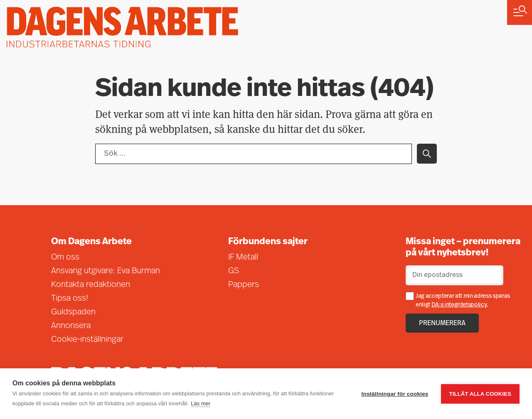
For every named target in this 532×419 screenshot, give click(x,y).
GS (234, 271)
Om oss (65, 257)
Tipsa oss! (70, 299)
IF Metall (243, 257)
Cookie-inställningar (87, 340)
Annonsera (71, 326)
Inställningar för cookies (395, 394)
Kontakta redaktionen (91, 285)
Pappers (244, 285)
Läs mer (201, 403)
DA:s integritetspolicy (459, 305)
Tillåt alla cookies (480, 394)
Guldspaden (73, 312)
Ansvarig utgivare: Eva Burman (106, 271)
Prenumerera (442, 323)
